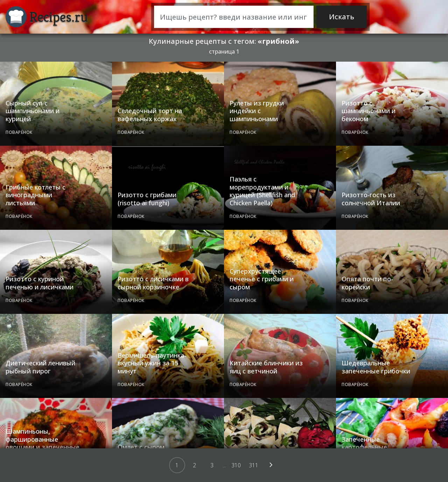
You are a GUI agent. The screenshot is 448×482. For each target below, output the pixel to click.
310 (236, 465)
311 (254, 465)
